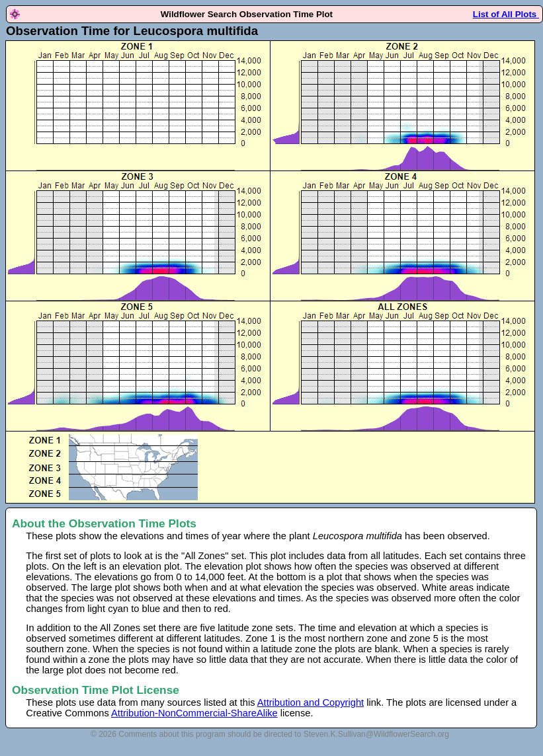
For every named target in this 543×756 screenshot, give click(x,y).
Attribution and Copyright (311, 702)
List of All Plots (506, 14)
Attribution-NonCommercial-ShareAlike (194, 713)
